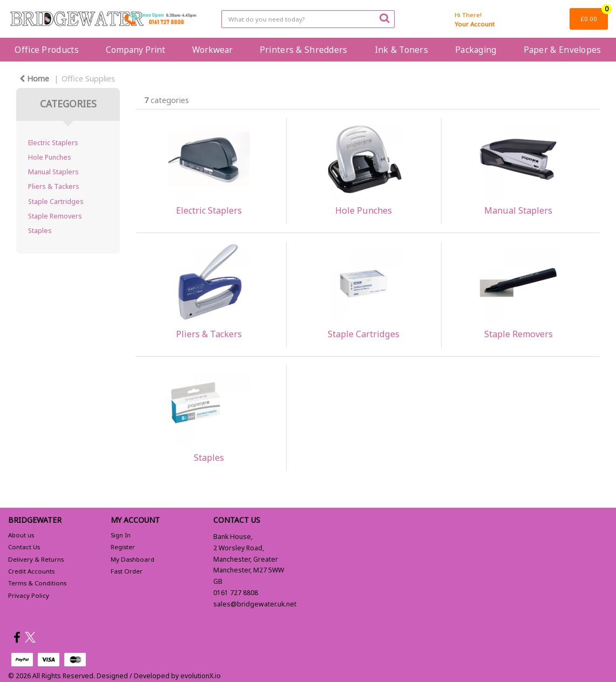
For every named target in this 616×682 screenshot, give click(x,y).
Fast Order (127, 571)
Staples (40, 231)
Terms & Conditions (37, 583)
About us (21, 535)
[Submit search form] (384, 18)
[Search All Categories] (308, 19)
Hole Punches (50, 157)
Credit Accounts (31, 571)
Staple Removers (55, 216)
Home (34, 79)
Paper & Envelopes (563, 50)
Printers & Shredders (304, 50)
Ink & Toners (401, 50)
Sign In (121, 535)
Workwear (212, 50)
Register (123, 547)
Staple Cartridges (56, 202)
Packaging (476, 50)
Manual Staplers (53, 172)
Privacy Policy (29, 595)
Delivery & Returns (36, 559)
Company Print (136, 50)
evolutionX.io (201, 676)
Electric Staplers (53, 143)
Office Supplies (88, 79)
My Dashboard (133, 559)
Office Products (46, 50)
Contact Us (24, 547)
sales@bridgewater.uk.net (255, 604)
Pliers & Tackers (54, 186)
